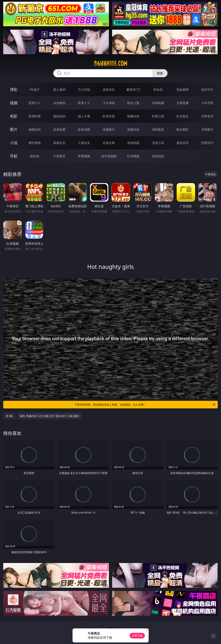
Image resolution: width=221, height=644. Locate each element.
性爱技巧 (207, 143)
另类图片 (207, 129)
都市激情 (35, 143)
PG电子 (35, 90)
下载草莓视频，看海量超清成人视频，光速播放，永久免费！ (145, 405)
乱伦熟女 (183, 116)
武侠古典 (109, 143)
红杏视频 (133, 156)
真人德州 (59, 90)
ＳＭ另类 (207, 103)
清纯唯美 (158, 129)
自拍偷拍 (59, 103)
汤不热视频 (109, 156)
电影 (14, 116)
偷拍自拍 (59, 116)
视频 (14, 103)
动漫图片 (109, 129)
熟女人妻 (133, 103)
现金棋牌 (183, 90)
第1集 (9, 416)
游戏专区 (109, 90)
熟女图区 (183, 129)
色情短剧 (158, 156)
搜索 (160, 73)
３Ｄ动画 (109, 103)
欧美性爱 (109, 116)
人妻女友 (84, 143)
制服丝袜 (133, 116)
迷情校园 (133, 143)
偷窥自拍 (35, 129)
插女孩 (35, 156)
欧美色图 (84, 129)
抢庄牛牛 (207, 90)
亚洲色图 (59, 129)
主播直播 (183, 103)
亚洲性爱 (35, 116)
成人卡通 (84, 116)
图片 (14, 129)
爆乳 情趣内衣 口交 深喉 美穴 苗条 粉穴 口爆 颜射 (49, 416)
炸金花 (158, 90)
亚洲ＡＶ (35, 103)
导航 (14, 156)
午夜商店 (59, 156)
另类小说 (158, 143)
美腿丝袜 (133, 129)
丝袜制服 (158, 103)
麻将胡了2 (133, 90)
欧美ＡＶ (84, 103)
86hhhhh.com (110, 64)
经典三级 (158, 116)
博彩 (14, 89)
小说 (14, 143)
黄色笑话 (183, 143)
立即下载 (137, 636)
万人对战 (84, 90)
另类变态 (207, 116)
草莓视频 (84, 156)
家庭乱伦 (59, 143)
